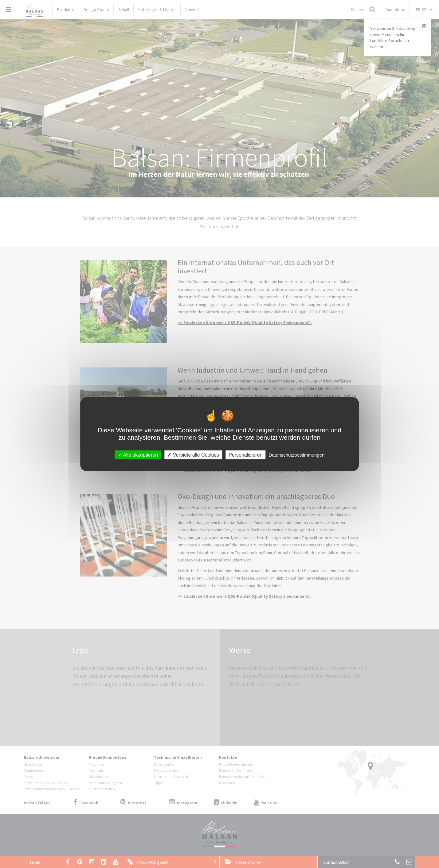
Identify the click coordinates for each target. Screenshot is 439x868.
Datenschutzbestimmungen (297, 455)
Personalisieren (245, 455)
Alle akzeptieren (138, 455)
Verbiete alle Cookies (193, 455)
